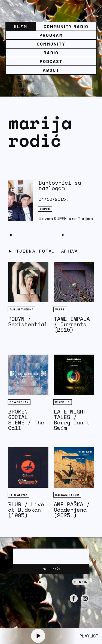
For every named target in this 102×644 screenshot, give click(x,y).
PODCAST (51, 61)
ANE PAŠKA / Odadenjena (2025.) (72, 510)
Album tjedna (21, 309)
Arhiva (69, 251)
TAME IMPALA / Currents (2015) (72, 324)
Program (51, 35)
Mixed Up (63, 402)
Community (51, 44)
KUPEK (45, 209)
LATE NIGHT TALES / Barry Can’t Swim (72, 420)
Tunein (81, 582)
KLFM (21, 26)
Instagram (85, 602)
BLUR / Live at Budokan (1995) (26, 510)
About (51, 70)
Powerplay (19, 402)
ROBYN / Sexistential (28, 321)
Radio (51, 53)
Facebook (74, 602)
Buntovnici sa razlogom (60, 185)
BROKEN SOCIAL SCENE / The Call (26, 420)
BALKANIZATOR (67, 495)
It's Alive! (18, 495)
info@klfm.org (35, 603)
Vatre (60, 309)
